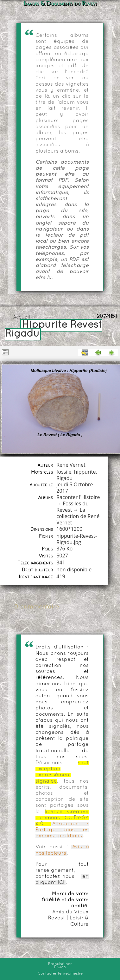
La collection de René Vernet (78, 516)
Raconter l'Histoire (78, 497)
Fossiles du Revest (73, 507)
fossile (64, 472)
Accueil (22, 317)
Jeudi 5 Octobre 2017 (75, 488)
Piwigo (60, 967)
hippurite (85, 472)
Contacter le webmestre (60, 974)
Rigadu (64, 478)
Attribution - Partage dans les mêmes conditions (62, 830)
